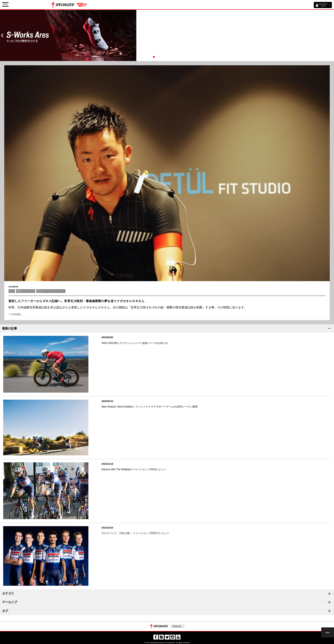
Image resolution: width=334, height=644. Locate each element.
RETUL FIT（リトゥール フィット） (51, 291)
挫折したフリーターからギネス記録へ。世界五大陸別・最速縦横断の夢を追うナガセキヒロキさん (76, 301)
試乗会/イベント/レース (26, 291)
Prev (2, 35)
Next (332, 35)
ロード (12, 291)
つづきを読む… (16, 314)
